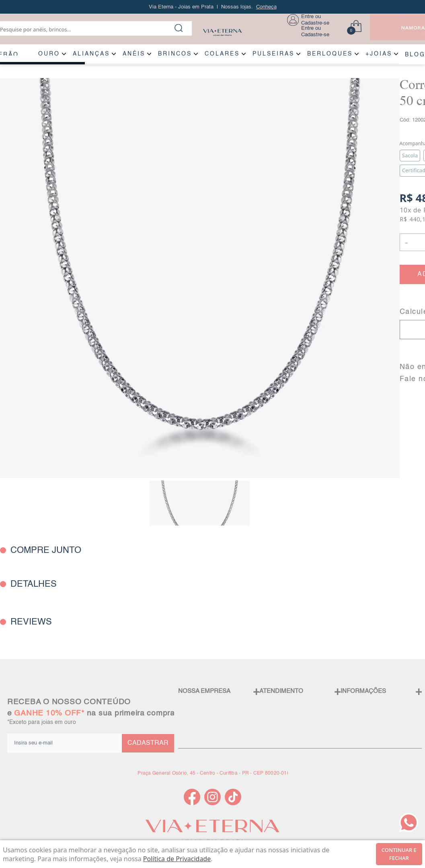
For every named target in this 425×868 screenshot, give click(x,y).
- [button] (406, 242)
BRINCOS (175, 54)
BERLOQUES (330, 54)
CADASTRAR (148, 743)
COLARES (222, 54)
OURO (49, 54)
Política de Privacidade (177, 859)
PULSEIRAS (273, 54)
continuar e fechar (399, 854)
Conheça (266, 7)
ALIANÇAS (91, 54)
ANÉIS (134, 54)
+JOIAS (379, 54)
